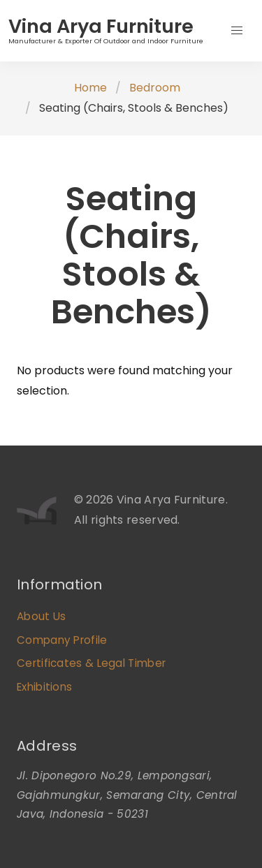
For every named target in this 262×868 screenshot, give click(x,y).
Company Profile (62, 640)
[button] (237, 31)
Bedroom (155, 88)
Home (90, 88)
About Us (41, 616)
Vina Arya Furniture (101, 26)
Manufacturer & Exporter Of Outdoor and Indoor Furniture (106, 41)
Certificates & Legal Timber (91, 663)
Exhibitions (44, 687)
